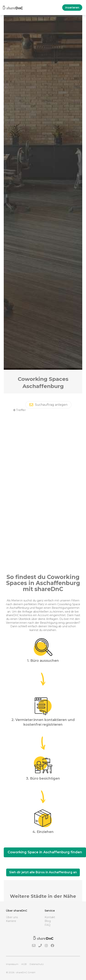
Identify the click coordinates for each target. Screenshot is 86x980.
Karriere (11, 921)
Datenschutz (37, 964)
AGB (24, 964)
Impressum (12, 964)
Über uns (12, 917)
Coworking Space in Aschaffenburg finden (45, 852)
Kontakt (50, 917)
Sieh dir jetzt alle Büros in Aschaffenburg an (43, 872)
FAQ (47, 925)
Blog (48, 921)
